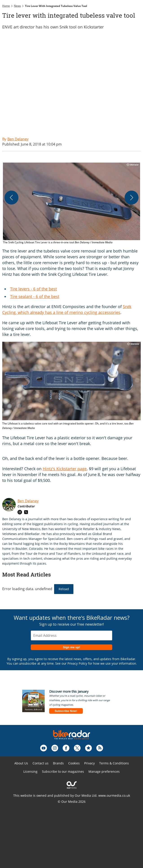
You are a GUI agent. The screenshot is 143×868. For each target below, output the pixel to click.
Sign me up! (71, 647)
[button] (71, 204)
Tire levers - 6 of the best (33, 289)
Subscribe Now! (66, 711)
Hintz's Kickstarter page (65, 469)
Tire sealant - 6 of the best (35, 296)
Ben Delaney (28, 501)
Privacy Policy (77, 663)
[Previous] (11, 198)
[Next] (132, 198)
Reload (64, 589)
